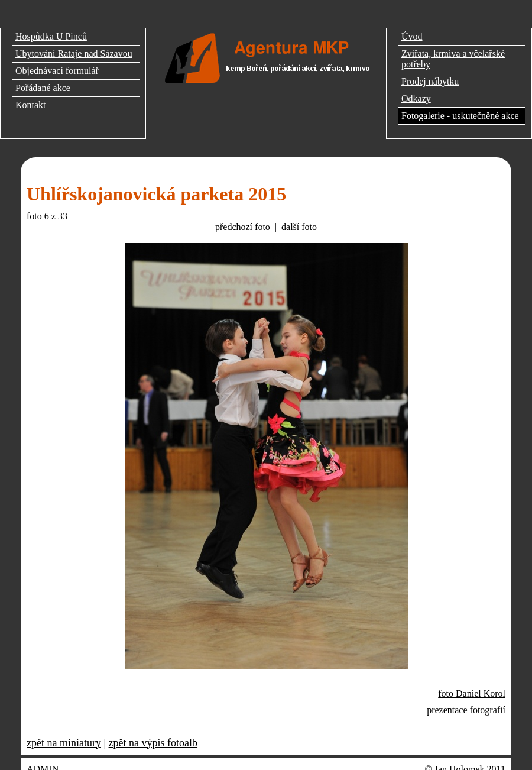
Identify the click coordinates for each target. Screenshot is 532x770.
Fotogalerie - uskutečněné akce (460, 116)
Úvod (412, 36)
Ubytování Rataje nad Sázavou (74, 54)
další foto (299, 227)
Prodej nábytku (430, 81)
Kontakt (31, 105)
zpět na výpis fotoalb (153, 743)
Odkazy (416, 98)
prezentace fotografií (466, 710)
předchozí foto (243, 227)
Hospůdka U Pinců (51, 36)
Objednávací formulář (57, 71)
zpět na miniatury (64, 743)
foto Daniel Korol (472, 693)
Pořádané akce (43, 88)
